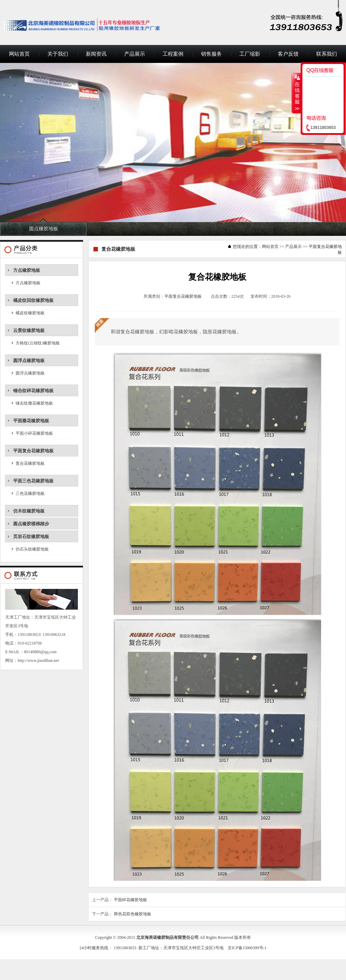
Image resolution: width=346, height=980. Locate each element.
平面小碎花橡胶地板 (34, 433)
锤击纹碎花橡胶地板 (33, 391)
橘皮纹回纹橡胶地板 (33, 300)
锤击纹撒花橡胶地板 (34, 403)
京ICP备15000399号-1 (247, 948)
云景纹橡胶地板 (29, 330)
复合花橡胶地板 (30, 463)
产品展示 (135, 54)
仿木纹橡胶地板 (29, 511)
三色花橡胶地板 (30, 493)
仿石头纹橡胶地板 (32, 549)
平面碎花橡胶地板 (130, 900)
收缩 (297, 93)
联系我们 (327, 54)
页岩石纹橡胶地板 (31, 537)
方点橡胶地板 (27, 270)
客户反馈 (288, 54)
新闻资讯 (96, 54)
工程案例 (173, 54)
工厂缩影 (250, 54)
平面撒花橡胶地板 (31, 421)
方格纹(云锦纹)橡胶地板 (38, 343)
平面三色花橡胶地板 (33, 481)
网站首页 (19, 54)
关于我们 (58, 54)
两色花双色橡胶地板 (133, 914)
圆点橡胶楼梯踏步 (31, 524)
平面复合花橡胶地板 (33, 451)
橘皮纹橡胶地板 (30, 313)
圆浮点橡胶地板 (29, 360)
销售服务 (211, 54)
